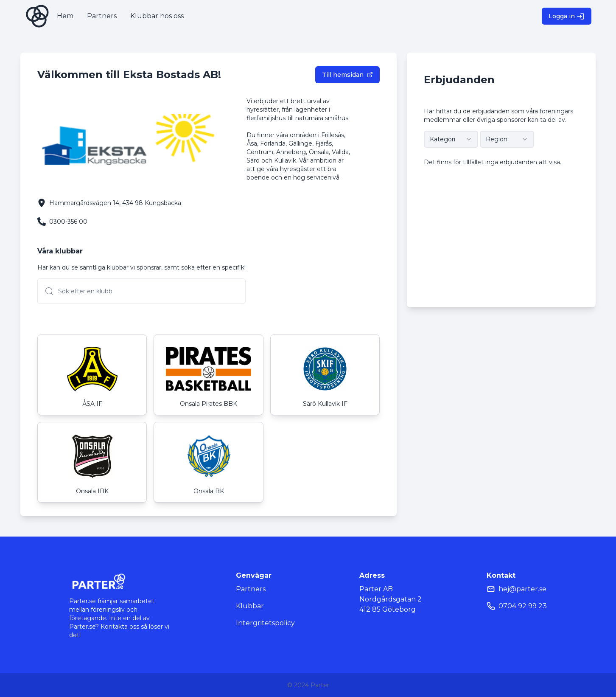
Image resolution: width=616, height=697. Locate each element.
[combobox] (451, 139)
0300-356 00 (68, 222)
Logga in (567, 16)
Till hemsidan (347, 75)
